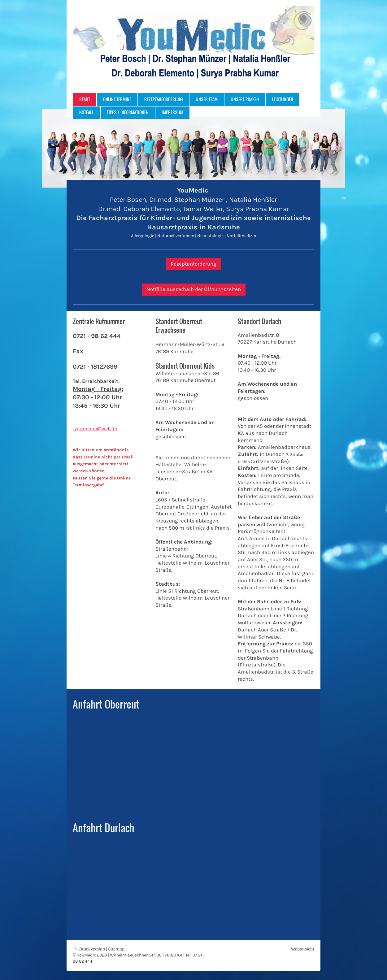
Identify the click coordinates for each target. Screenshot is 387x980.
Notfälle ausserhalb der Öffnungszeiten (194, 289)
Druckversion (89, 949)
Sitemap (116, 949)
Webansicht (303, 949)
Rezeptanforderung (193, 264)
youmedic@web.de (96, 429)
